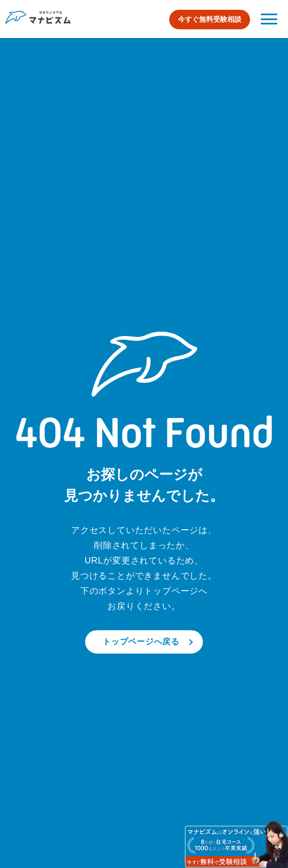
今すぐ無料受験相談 (210, 19)
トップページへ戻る (141, 641)
